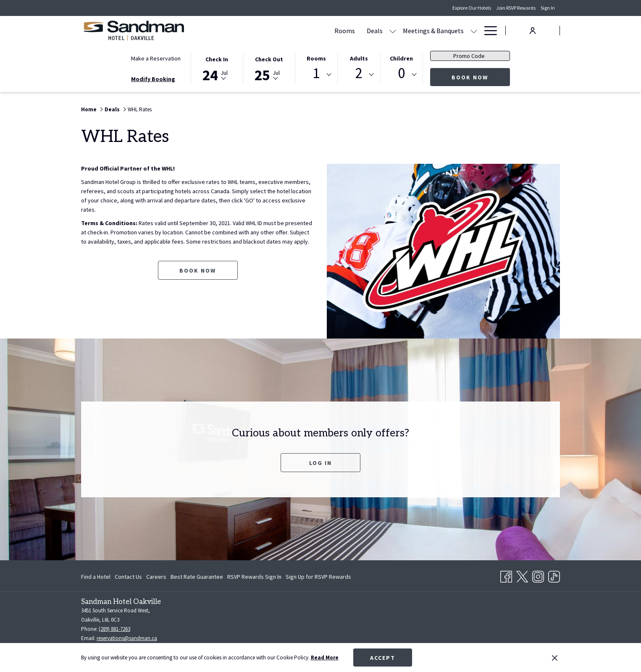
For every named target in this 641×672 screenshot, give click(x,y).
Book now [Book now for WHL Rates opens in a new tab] (198, 270)
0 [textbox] (401, 73)
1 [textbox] (316, 73)
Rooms (316, 58)
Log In (320, 463)
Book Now (481, 77)
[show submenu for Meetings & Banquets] (394, 30)
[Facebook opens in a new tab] (506, 575)
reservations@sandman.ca (127, 638)
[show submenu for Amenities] (474, 30)
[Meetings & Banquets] (353, 30)
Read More (325, 658)
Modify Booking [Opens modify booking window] (153, 79)
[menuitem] (97, 577)
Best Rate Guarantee (197, 577)
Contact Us (128, 577)
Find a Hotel (96, 577)
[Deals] (294, 30)
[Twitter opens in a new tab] (522, 575)
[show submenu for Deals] (313, 30)
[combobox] (316, 75)
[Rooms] (264, 30)
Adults (359, 58)
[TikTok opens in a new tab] (554, 575)
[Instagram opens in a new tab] (538, 575)
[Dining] (413, 30)
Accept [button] (383, 658)
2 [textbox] (359, 73)
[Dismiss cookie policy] (555, 658)
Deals (112, 109)
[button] (217, 68)
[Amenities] (449, 30)
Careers (156, 577)
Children (401, 58)
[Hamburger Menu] (487, 30)
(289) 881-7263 (114, 629)
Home (89, 109)
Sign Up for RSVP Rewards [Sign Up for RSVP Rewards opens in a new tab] (318, 578)
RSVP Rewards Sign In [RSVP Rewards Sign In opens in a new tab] (254, 578)
